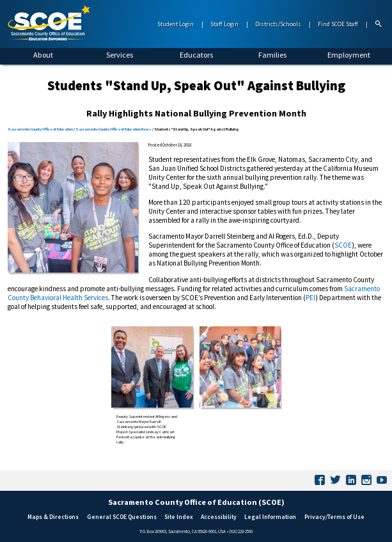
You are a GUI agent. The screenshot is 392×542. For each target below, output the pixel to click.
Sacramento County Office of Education (40, 129)
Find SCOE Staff (338, 24)
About (43, 55)
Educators (196, 55)
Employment (349, 55)
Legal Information (270, 517)
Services (120, 55)
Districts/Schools (278, 24)
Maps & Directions (53, 517)
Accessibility (219, 517)
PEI (310, 298)
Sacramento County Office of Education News (114, 129)
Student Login (176, 24)
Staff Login (224, 24)
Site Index (179, 517)
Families (272, 55)
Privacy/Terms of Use (334, 517)
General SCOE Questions (122, 517)
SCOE (343, 245)
